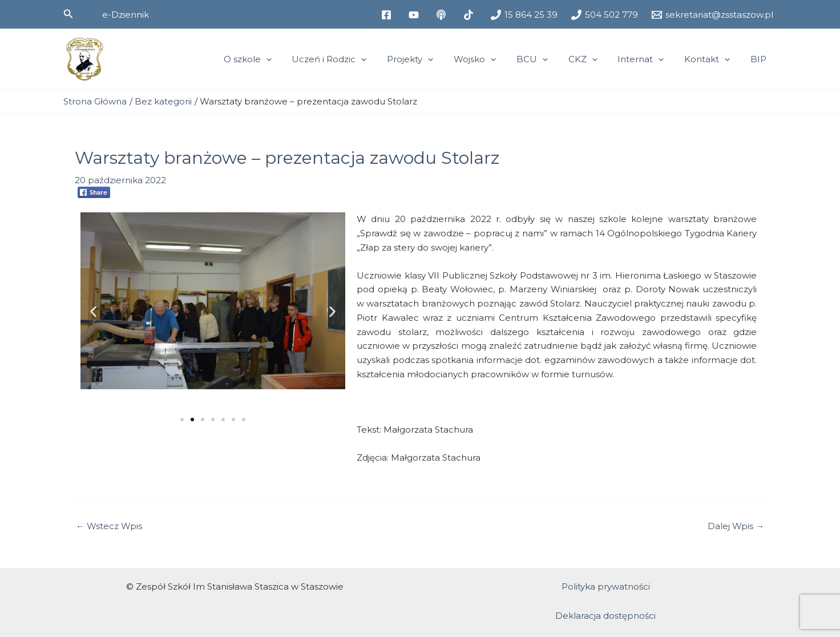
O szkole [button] (276, 59)
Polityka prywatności (606, 586)
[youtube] (415, 15)
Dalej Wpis (736, 526)
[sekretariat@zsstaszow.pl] (712, 15)
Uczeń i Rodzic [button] (354, 59)
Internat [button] (649, 59)
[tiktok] (470, 15)
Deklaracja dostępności (605, 616)
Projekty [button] (432, 59)
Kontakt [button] (712, 59)
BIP (760, 59)
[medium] (443, 15)
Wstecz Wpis (109, 526)
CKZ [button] (594, 59)
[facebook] (388, 15)
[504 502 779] (605, 15)
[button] (68, 14)
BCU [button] (547, 59)
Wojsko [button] (493, 59)
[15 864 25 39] (524, 15)
